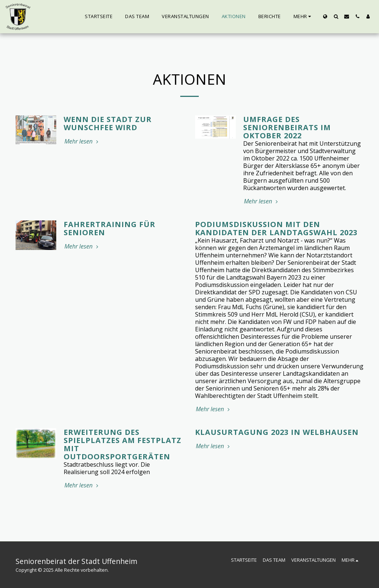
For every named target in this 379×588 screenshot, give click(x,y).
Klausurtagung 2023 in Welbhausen (277, 432)
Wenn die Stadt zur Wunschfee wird (108, 123)
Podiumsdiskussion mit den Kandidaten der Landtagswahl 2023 (276, 228)
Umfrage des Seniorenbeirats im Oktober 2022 (287, 127)
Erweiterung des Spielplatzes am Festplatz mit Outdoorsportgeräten (123, 444)
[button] (336, 16)
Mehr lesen (82, 141)
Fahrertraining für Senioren (110, 228)
